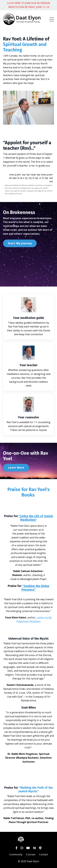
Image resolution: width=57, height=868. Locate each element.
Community (16, 854)
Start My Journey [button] (20, 243)
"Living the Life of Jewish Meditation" (36, 518)
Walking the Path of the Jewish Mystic (36, 789)
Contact (43, 854)
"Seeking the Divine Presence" (35, 588)
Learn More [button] (16, 467)
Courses (31, 854)
